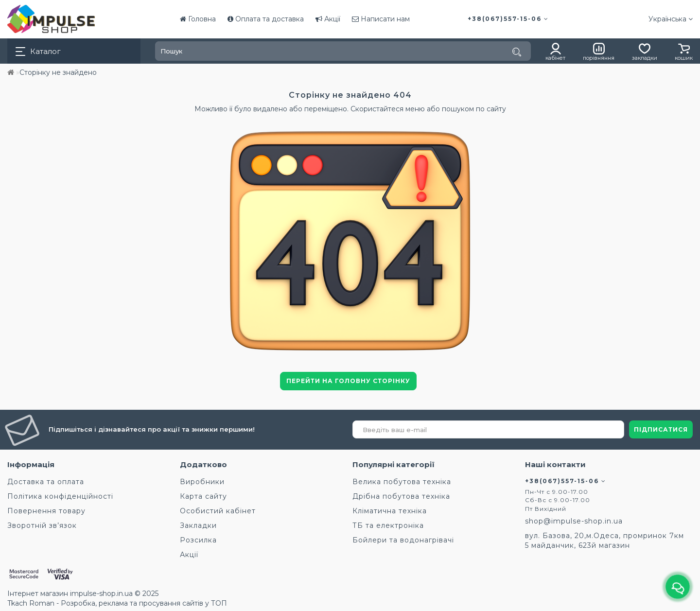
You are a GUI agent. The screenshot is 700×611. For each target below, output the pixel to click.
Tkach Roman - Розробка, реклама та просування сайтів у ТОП (117, 603)
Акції (328, 19)
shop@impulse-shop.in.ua (574, 521)
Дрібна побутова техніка (401, 496)
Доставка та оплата (46, 482)
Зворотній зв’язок (42, 525)
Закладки (198, 525)
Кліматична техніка (390, 511)
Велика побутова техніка (402, 482)
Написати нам (381, 19)
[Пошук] (517, 52)
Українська (671, 19)
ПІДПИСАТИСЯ (661, 429)
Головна (198, 19)
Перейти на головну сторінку (348, 381)
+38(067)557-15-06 (508, 19)
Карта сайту (203, 496)
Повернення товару (46, 511)
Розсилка (198, 540)
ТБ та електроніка (388, 525)
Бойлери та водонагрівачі (403, 540)
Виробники (202, 482)
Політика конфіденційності (60, 496)
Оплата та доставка (266, 19)
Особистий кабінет (218, 511)
